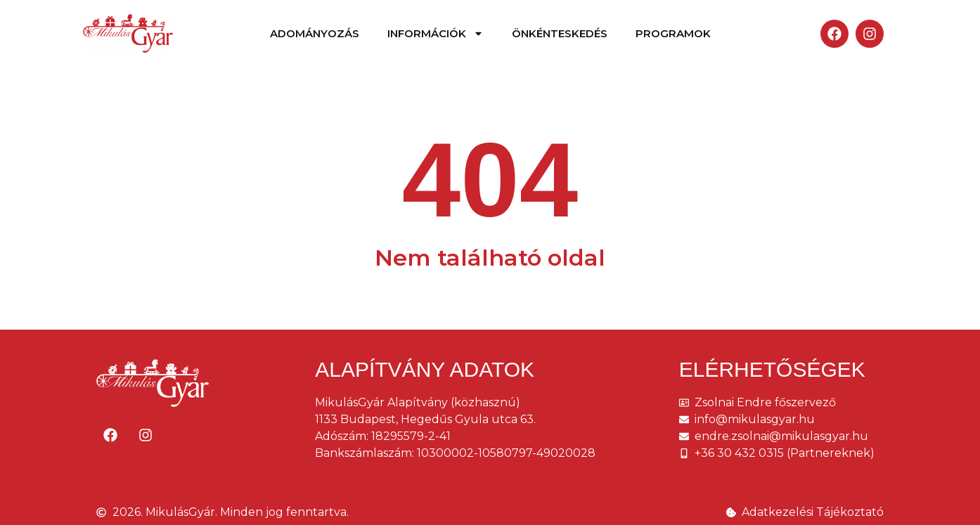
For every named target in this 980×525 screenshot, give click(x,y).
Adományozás (315, 33)
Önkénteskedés (560, 33)
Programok (673, 33)
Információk (436, 33)
